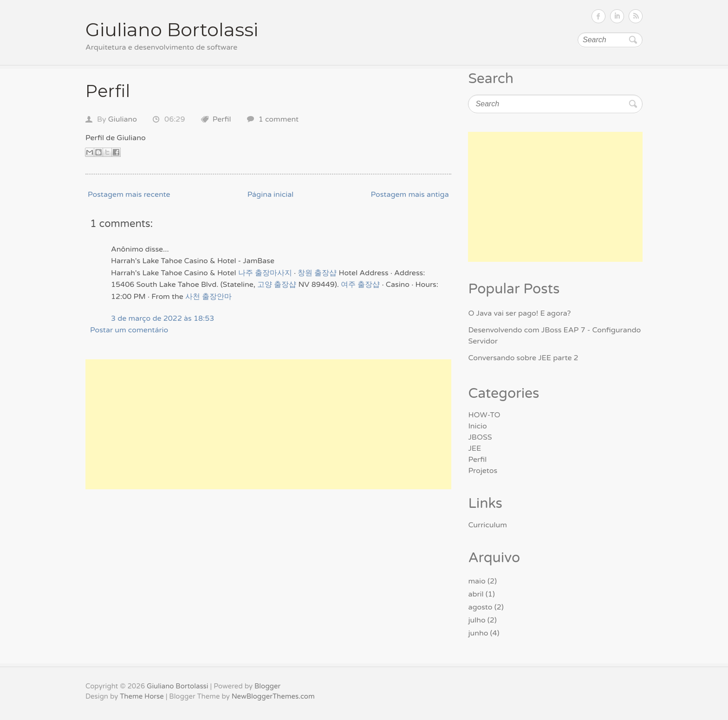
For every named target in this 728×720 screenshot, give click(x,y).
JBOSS (480, 437)
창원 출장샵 (317, 273)
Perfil (108, 91)
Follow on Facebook (598, 16)
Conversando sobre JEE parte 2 (523, 358)
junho (478, 633)
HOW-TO (484, 415)
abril (476, 594)
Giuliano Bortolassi (172, 29)
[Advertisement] (268, 424)
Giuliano (123, 119)
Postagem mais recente (129, 195)
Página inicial (271, 195)
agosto (480, 607)
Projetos (483, 471)
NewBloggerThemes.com (273, 696)
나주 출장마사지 (265, 273)
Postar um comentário (129, 330)
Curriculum (487, 525)
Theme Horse (142, 696)
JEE (474, 448)
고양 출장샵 (277, 285)
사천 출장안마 (208, 297)
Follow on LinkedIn (617, 16)
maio (477, 581)
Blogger (267, 686)
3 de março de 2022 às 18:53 (162, 318)
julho (477, 620)
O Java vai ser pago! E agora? (519, 313)
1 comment (279, 119)
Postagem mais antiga (409, 195)
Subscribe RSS (636, 16)
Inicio (477, 426)
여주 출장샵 (360, 285)
